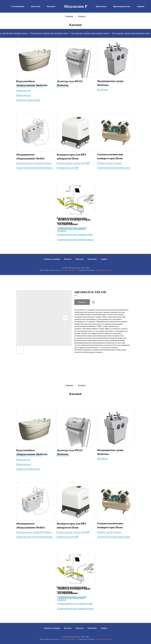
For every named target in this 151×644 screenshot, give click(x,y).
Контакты (92, 259)
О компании (18, 6)
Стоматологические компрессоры (113, 168)
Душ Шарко (103, 89)
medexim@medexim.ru (67, 270)
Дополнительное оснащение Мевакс (34, 163)
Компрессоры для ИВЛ (68, 168)
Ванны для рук (23, 95)
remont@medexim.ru (103, 270)
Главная (69, 16)
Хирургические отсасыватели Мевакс (34, 168)
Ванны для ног (23, 90)
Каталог (82, 16)
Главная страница (52, 259)
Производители (122, 6)
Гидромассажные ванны (28, 100)
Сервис (104, 259)
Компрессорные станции (109, 163)
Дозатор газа (63, 86)
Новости (80, 259)
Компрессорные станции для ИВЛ (73, 163)
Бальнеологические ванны (29, 86)
